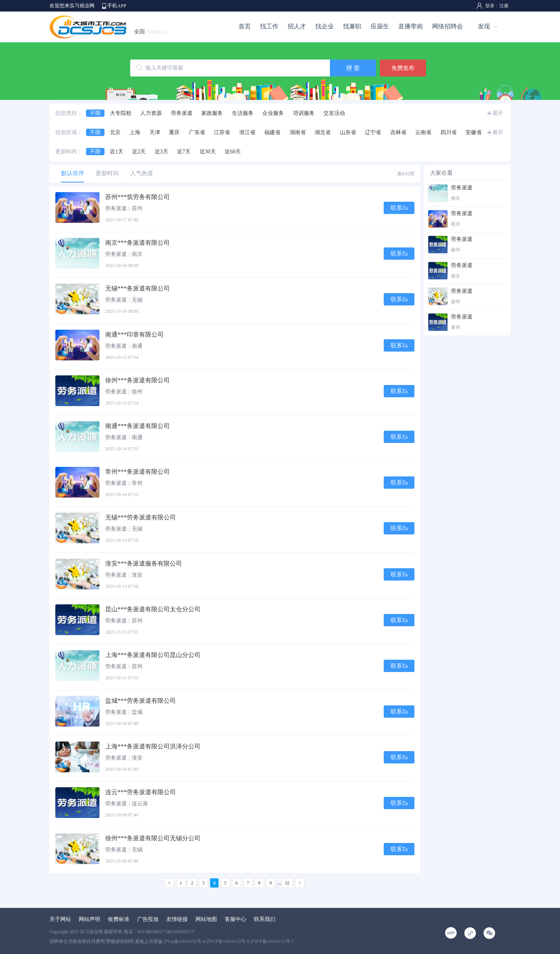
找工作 (269, 26)
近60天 (233, 152)
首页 (245, 26)
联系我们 (265, 919)
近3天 (162, 152)
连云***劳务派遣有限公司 (141, 792)
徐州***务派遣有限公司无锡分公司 (153, 838)
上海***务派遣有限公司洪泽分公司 (153, 746)
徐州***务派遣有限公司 (138, 380)
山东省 (348, 132)
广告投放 (148, 919)
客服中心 (235, 919)
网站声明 (89, 919)
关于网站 (60, 919)
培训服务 (304, 113)
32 (287, 883)
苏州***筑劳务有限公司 (138, 197)
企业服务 (273, 113)
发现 (484, 26)
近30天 (208, 152)
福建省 (272, 132)
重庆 (174, 132)
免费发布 (403, 68)
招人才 (297, 26)
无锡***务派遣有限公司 (138, 288)
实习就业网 (91, 932)
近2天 (139, 152)
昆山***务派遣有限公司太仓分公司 (153, 609)
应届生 (380, 26)
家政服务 (212, 113)
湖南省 (298, 132)
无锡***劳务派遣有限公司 (141, 517)
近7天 (184, 152)
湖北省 (323, 132)
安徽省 (474, 132)
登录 (490, 6)
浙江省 (247, 132)
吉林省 (398, 132)
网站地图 (206, 919)
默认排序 (73, 173)
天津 (155, 132)
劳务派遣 (182, 113)
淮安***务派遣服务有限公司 (144, 563)
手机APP (117, 6)
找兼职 (352, 26)
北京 (115, 132)
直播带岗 (411, 26)
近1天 (117, 152)
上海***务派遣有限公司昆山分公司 (153, 655)
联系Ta (399, 208)
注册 (504, 6)
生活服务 (243, 113)
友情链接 (177, 919)
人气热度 (142, 173)
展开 (498, 113)
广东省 (197, 132)
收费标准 (119, 919)
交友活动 (334, 113)
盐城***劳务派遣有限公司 (141, 701)
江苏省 (222, 132)
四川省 (449, 132)
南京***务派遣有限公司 (138, 243)
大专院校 (121, 113)
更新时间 (107, 173)
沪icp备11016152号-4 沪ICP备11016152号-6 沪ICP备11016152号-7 (229, 941)
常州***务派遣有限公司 (138, 472)
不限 (95, 113)
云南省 (423, 132)
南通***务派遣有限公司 (138, 426)
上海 (135, 132)
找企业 (325, 26)
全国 (151, 32)
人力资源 (151, 113)
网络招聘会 (447, 26)
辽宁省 (373, 132)
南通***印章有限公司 (134, 334)
